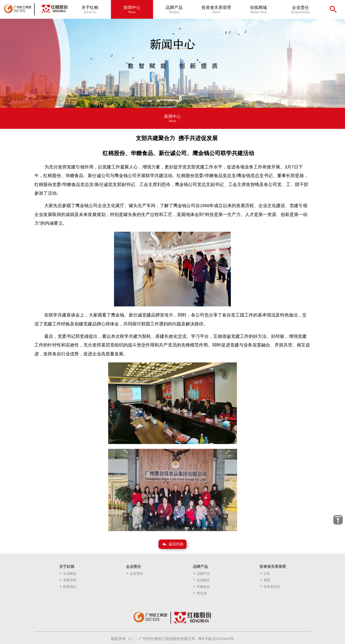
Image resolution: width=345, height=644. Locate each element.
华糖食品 (201, 587)
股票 (265, 580)
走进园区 (201, 580)
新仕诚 (200, 593)
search (333, 9)
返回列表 (173, 544)
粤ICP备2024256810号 (216, 639)
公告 (265, 574)
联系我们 (68, 587)
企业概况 (68, 574)
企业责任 (134, 574)
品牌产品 (201, 574)
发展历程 (68, 580)
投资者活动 (270, 587)
